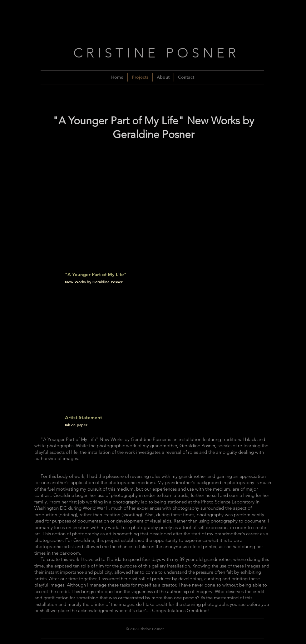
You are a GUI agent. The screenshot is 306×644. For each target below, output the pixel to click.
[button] (151, 221)
